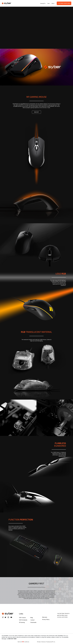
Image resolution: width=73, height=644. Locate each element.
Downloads (33, 622)
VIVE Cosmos (22, 617)
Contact (32, 620)
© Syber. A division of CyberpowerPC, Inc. (46, 642)
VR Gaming (22, 622)
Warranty (45, 617)
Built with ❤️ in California (23, 642)
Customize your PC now (64, 3)
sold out (36, 112)
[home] (21, 3)
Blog (32, 617)
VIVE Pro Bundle (23, 620)
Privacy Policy (46, 619)
